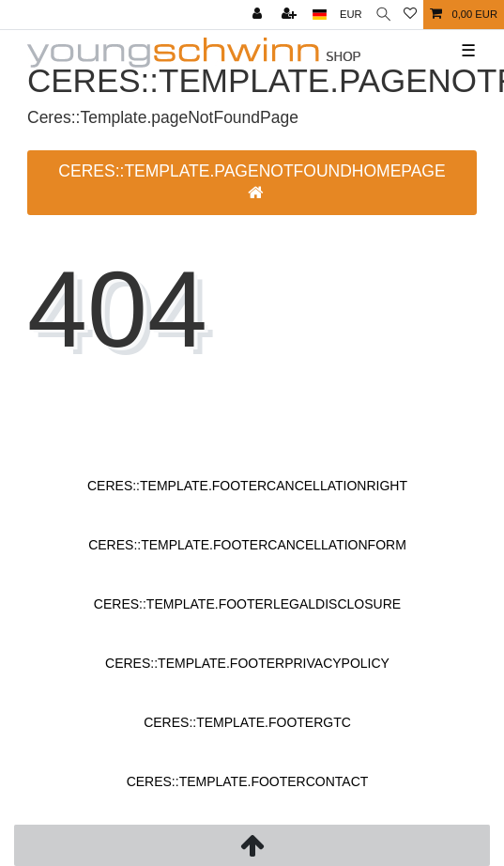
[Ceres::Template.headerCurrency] (351, 15)
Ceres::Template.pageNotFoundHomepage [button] (252, 182)
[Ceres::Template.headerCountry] (320, 15)
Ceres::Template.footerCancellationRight (247, 486)
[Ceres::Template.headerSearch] (383, 15)
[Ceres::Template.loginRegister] (291, 15)
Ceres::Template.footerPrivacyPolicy (247, 663)
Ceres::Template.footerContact (248, 781)
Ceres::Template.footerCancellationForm (247, 545)
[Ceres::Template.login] (259, 15)
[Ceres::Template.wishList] (410, 15)
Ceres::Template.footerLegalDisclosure (247, 604)
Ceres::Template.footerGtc (247, 722)
